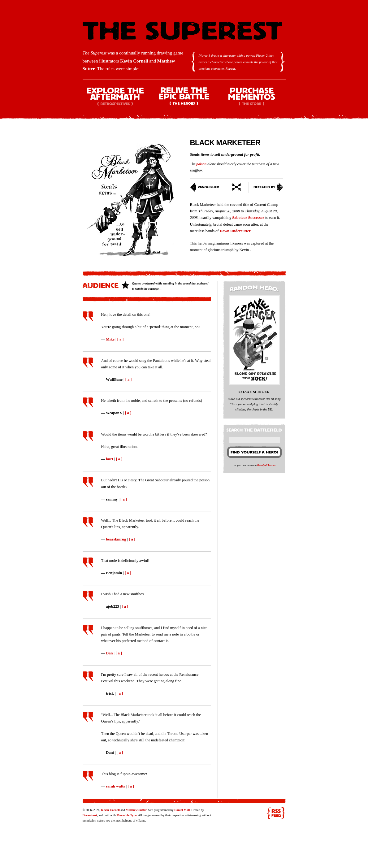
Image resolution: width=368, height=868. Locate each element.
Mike (110, 339)
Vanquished (208, 187)
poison (202, 164)
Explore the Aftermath (116, 99)
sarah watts (115, 786)
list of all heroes (266, 465)
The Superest (182, 31)
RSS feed (276, 813)
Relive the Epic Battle (184, 99)
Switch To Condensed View (237, 187)
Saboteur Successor (248, 218)
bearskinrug (116, 539)
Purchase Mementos (251, 99)
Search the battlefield (255, 429)
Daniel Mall (182, 810)
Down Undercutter (235, 231)
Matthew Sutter (136, 810)
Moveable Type (127, 815)
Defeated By (266, 187)
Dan (109, 653)
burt (110, 459)
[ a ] (121, 339)
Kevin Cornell (134, 61)
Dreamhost (90, 815)
